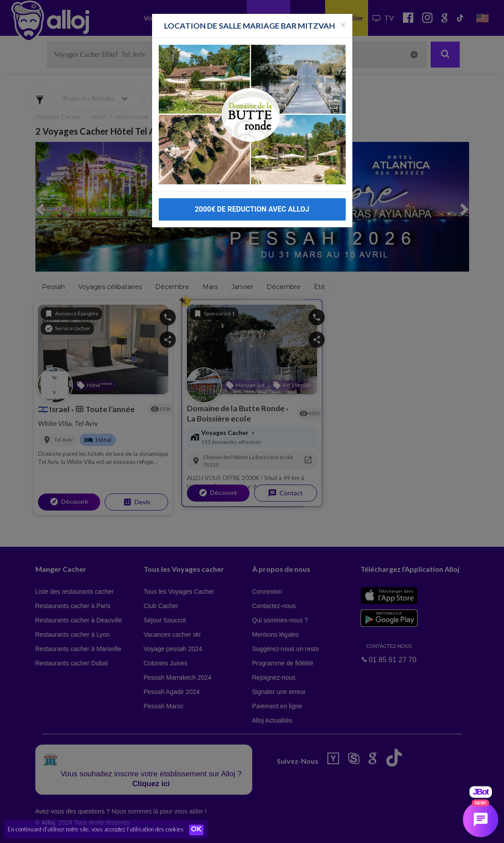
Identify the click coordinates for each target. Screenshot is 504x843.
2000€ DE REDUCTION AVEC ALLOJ (252, 195)
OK (197, 830)
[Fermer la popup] (343, 11)
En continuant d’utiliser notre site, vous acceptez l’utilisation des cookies (96, 830)
